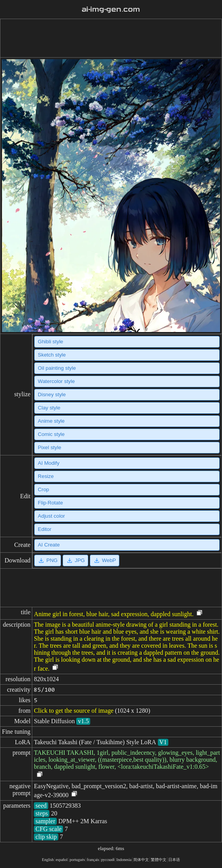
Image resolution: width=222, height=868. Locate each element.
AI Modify (49, 463)
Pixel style (49, 447)
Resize (46, 476)
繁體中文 (159, 860)
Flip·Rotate (50, 503)
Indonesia (124, 860)
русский (108, 860)
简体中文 (141, 860)
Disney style (52, 394)
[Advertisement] (109, 38)
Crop (43, 489)
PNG (48, 561)
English (48, 860)
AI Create (49, 545)
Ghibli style (50, 342)
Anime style (51, 421)
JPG (75, 561)
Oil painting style (57, 368)
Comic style (51, 434)
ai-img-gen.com (111, 9)
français (93, 860)
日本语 (174, 860)
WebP (105, 561)
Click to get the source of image (73, 711)
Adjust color (51, 516)
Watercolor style (56, 381)
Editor (45, 529)
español (62, 860)
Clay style (49, 408)
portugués (77, 860)
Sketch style (52, 355)
